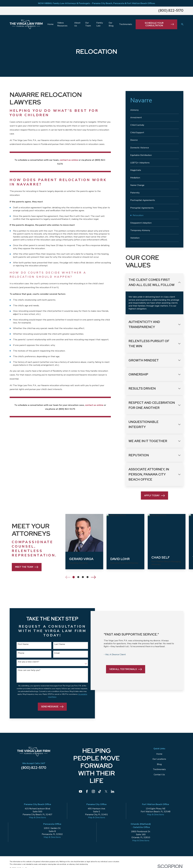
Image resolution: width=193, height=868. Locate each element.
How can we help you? (29, 671)
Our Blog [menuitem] (111, 24)
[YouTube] (80, 793)
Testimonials (159, 771)
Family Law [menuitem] (100, 24)
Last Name (57, 644)
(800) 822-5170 (171, 10)
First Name (23, 644)
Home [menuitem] (50, 24)
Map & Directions (37, 819)
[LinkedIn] (113, 793)
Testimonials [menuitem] (126, 24)
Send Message (49, 708)
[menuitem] (155, 110)
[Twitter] (106, 793)
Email (54, 653)
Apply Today (154, 496)
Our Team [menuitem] (88, 24)
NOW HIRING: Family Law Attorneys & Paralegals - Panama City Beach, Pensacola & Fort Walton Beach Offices (97, 3)
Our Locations (159, 761)
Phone (21, 653)
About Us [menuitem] (77, 24)
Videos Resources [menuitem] (62, 24)
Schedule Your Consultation (159, 24)
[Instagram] (93, 793)
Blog (159, 766)
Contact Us (159, 776)
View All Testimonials (125, 676)
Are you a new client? (28, 662)
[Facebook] (87, 793)
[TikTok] (100, 793)
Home (159, 756)
